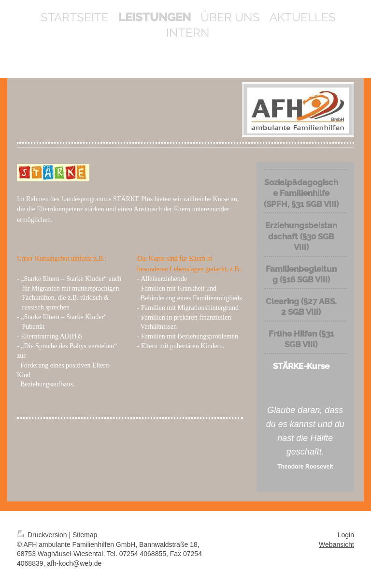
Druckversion (43, 535)
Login (346, 535)
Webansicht (336, 544)
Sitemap (85, 535)
